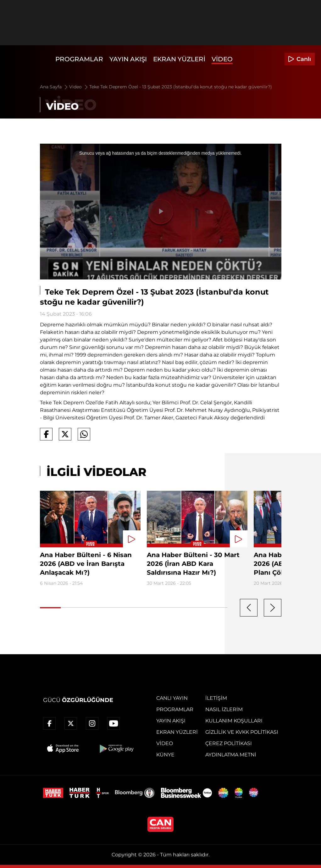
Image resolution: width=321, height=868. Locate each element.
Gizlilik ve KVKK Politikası (242, 732)
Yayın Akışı (128, 59)
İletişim (216, 698)
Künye (165, 755)
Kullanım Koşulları (234, 721)
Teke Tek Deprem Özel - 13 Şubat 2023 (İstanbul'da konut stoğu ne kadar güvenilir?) (181, 87)
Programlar (79, 59)
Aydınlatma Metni (231, 755)
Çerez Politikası (229, 743)
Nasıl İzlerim (224, 709)
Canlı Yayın (172, 698)
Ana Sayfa (54, 87)
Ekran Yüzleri (179, 59)
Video (222, 59)
